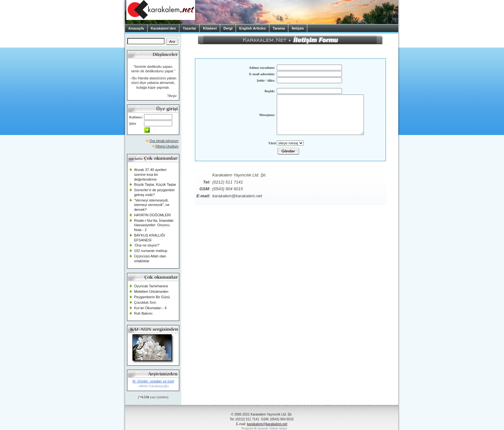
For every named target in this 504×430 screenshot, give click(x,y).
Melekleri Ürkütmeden (151, 291)
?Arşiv (172, 96)
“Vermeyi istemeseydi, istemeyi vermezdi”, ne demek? (152, 205)
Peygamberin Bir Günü (152, 297)
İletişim (298, 28)
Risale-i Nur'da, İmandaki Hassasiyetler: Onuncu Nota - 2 (154, 225)
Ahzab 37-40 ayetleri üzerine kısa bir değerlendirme (150, 174)
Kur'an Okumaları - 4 (150, 308)
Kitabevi (210, 28)
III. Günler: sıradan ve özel (153, 381)
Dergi (228, 28)
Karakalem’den (163, 28)
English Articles (252, 28)
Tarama (279, 28)
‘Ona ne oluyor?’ (147, 245)
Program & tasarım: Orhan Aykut (264, 428)
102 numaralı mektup (151, 251)
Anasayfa (136, 28)
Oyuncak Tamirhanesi (151, 286)
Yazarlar (189, 28)
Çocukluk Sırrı (145, 302)
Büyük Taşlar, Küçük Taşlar (155, 184)
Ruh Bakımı (143, 313)
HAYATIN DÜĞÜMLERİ (152, 215)
